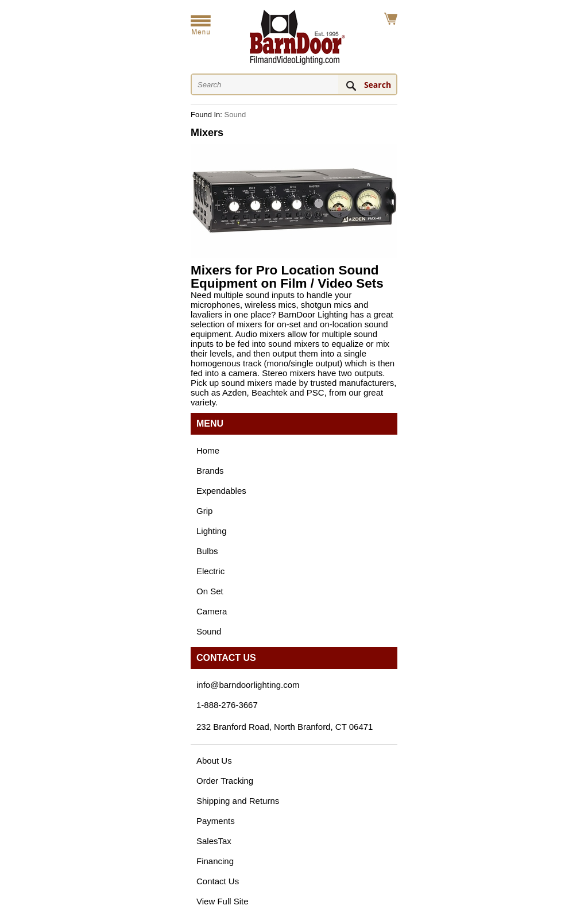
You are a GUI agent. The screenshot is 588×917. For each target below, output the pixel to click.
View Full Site (223, 901)
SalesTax (214, 841)
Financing (215, 861)
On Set (210, 591)
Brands (210, 471)
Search (378, 85)
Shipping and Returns (238, 801)
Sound (235, 115)
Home (208, 450)
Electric (210, 571)
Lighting (212, 531)
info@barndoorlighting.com (248, 685)
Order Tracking (225, 781)
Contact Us (218, 881)
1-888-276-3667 (227, 705)
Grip (204, 511)
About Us (214, 761)
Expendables (221, 491)
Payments (216, 821)
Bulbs (207, 551)
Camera (212, 611)
